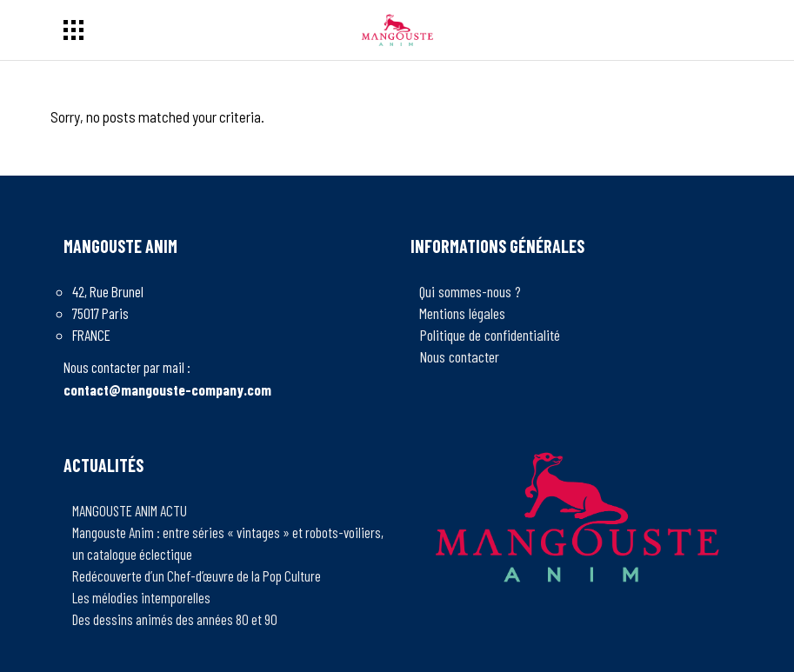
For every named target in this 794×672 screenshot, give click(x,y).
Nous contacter (459, 356)
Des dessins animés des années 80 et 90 (175, 619)
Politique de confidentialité (490, 335)
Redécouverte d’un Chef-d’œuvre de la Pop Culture (197, 576)
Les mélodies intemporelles (141, 597)
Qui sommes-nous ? (470, 291)
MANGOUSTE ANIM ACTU (130, 510)
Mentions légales (462, 313)
